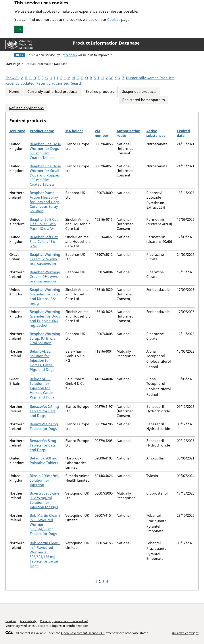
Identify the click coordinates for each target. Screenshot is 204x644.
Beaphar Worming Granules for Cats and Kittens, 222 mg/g (45, 296)
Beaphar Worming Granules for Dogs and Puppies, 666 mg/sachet (45, 319)
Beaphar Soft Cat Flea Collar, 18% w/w (44, 242)
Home (14, 92)
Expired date (183, 133)
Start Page (13, 64)
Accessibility (28, 621)
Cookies (114, 20)
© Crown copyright (185, 633)
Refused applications (26, 108)
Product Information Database (106, 43)
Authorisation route (128, 133)
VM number (102, 133)
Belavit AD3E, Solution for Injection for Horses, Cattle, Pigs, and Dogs (42, 360)
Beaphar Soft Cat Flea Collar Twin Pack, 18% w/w (44, 224)
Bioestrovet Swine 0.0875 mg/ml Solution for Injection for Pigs (45, 500)
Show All (12, 78)
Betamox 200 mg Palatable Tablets (44, 460)
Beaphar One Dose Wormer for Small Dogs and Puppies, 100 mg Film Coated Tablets (45, 175)
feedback (71, 55)
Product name (42, 131)
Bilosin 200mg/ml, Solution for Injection (44, 480)
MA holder (74, 131)
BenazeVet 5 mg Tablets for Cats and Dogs (43, 445)
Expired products (100, 92)
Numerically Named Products (150, 78)
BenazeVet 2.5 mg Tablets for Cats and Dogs (44, 411)
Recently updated (20, 83)
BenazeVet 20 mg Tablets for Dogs (44, 426)
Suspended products (139, 92)
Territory (17, 131)
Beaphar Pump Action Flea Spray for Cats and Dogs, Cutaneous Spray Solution (45, 202)
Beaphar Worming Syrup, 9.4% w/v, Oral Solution (45, 338)
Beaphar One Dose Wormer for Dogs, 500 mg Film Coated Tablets (45, 151)
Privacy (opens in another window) (64, 621)
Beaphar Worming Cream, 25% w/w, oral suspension (45, 259)
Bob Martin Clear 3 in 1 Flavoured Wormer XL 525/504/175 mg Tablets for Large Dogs (45, 554)
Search (77, 83)
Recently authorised (53, 83)
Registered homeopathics (144, 100)
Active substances (156, 133)
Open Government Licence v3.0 (83, 633)
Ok (19, 29)
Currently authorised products (52, 92)
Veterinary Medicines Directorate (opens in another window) (48, 626)
